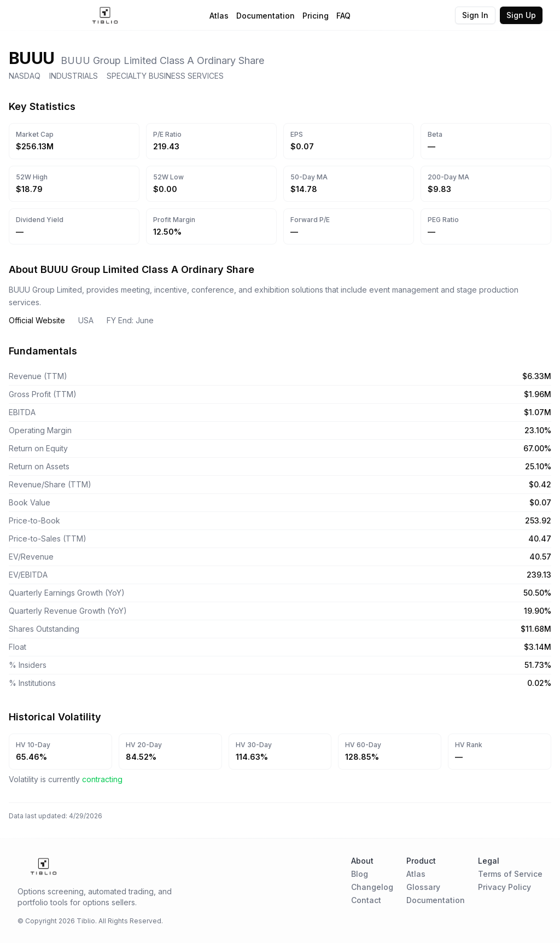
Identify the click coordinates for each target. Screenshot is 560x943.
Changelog (372, 887)
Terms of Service (510, 874)
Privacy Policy (504, 887)
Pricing (316, 16)
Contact (366, 900)
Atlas (219, 16)
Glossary (423, 887)
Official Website (37, 320)
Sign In (475, 15)
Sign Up (521, 15)
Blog (360, 874)
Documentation (266, 16)
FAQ (343, 16)
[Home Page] (105, 15)
